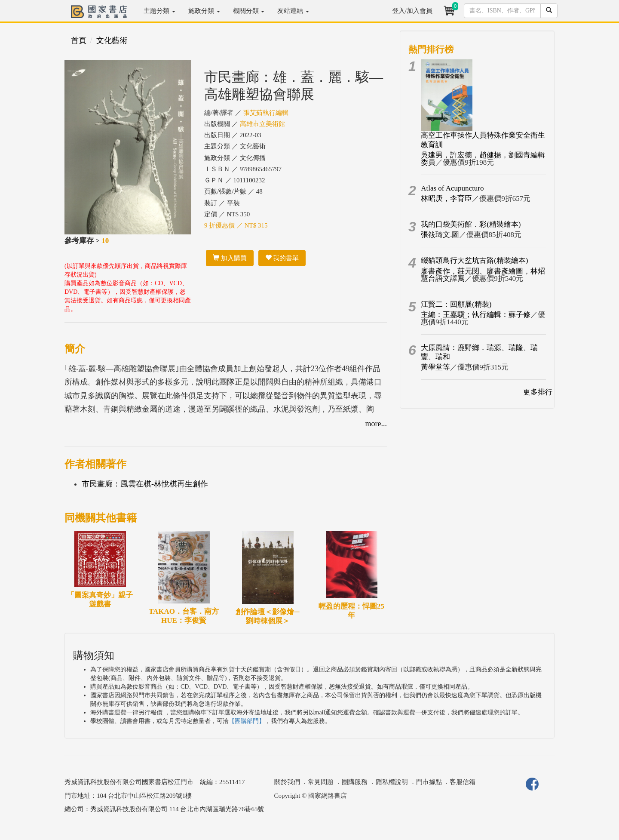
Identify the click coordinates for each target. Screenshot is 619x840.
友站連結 (293, 11)
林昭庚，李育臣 (446, 198)
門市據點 (429, 782)
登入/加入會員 (412, 11)
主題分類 (159, 11)
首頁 (79, 40)
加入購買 (230, 258)
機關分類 (249, 11)
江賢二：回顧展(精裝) (456, 304)
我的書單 (282, 258)
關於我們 (287, 782)
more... (376, 424)
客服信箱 (463, 782)
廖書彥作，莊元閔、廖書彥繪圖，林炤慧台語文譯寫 (483, 275)
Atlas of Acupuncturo (452, 188)
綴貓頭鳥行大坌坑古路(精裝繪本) (474, 260)
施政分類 (204, 11)
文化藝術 (112, 40)
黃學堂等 (435, 367)
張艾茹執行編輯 (266, 113)
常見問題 (321, 782)
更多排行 (538, 392)
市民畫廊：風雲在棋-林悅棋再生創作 (145, 484)
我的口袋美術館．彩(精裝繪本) (471, 224)
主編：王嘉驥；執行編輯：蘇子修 (476, 315)
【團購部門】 (247, 721)
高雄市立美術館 (262, 124)
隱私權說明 (392, 782)
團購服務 (355, 782)
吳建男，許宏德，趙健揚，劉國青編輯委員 (483, 159)
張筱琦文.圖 (440, 235)
